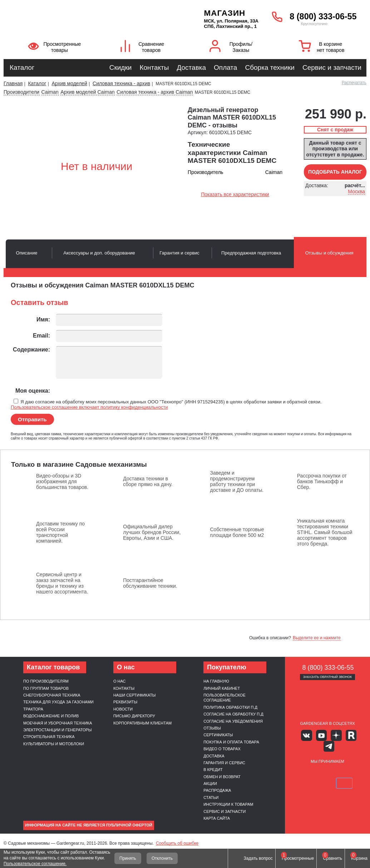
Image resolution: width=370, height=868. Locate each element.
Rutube (338, 734)
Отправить (32, 419)
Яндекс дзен (327, 734)
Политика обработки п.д (230, 707)
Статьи (211, 797)
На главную (216, 681)
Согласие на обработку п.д (233, 714)
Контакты (154, 67)
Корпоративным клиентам (142, 723)
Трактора (33, 709)
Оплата (225, 67)
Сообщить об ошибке (177, 843)
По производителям (46, 681)
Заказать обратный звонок (328, 677)
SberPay (327, 770)
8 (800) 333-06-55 (323, 16)
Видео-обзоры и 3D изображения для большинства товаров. (62, 481)
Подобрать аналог (335, 172)
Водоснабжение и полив (51, 716)
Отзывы (212, 728)
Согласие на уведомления (233, 721)
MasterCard (319, 760)
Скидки (121, 67)
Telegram (348, 734)
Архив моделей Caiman (88, 92)
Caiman (50, 92)
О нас (120, 681)
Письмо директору (134, 716)
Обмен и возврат (222, 777)
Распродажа (217, 790)
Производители (21, 92)
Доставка (191, 67)
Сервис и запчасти (332, 67)
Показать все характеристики (235, 194)
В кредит (213, 770)
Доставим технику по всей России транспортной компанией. (60, 532)
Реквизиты (125, 702)
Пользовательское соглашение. (35, 864)
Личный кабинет (222, 688)
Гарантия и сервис (224, 763)
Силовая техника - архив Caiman (155, 92)
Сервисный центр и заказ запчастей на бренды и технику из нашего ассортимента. (62, 583)
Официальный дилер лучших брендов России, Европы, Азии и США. (152, 532)
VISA (302, 760)
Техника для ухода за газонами (58, 702)
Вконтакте (307, 734)
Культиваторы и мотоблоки (54, 744)
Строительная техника (49, 737)
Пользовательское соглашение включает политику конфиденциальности (89, 407)
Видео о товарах (222, 749)
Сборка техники (270, 67)
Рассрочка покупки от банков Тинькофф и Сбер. (322, 481)
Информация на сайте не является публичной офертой (89, 825)
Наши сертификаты (135, 695)
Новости (123, 709)
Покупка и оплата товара (231, 742)
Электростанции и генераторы (58, 730)
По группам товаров (46, 688)
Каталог (22, 67)
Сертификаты (218, 735)
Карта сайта (217, 818)
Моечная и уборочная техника (58, 723)
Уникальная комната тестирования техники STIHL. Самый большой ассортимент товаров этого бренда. (325, 532)
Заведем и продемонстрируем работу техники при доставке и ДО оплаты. (237, 481)
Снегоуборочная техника (52, 695)
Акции (210, 784)
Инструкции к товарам (228, 804)
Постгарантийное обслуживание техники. (150, 583)
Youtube (317, 734)
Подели (344, 760)
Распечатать (354, 83)
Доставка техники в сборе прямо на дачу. (148, 481)
